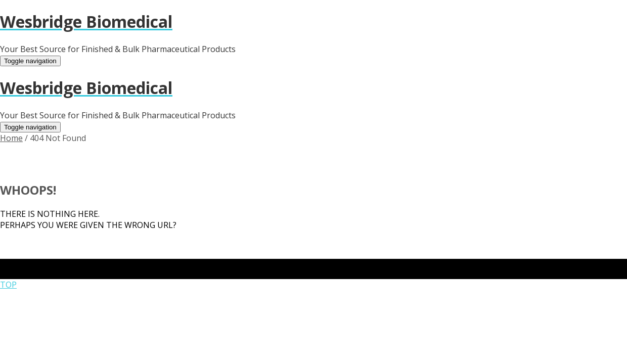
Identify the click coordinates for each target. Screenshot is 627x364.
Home (11, 138)
